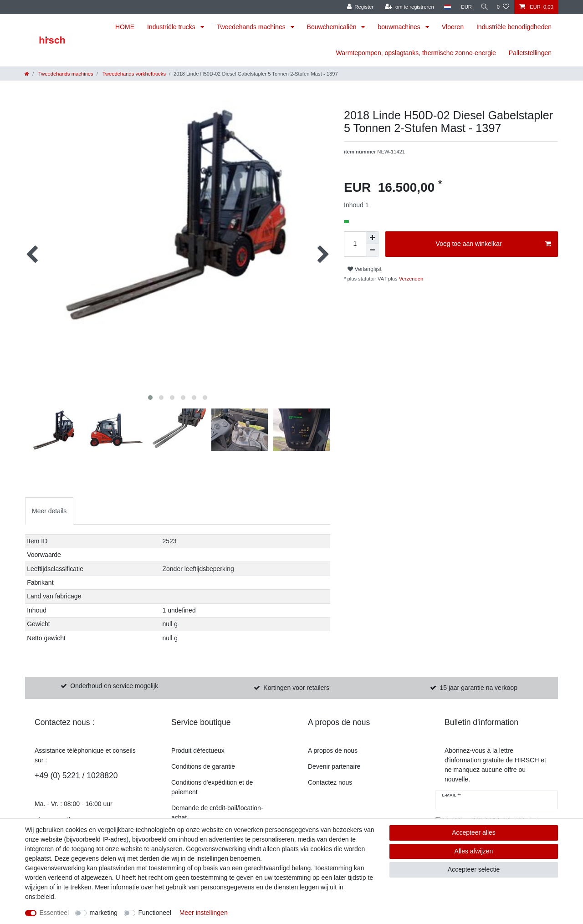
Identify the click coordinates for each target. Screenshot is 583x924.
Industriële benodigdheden (514, 27)
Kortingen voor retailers (296, 688)
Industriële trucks (172, 27)
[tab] (49, 511)
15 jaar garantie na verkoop (478, 688)
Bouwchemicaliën (333, 27)
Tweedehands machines (252, 27)
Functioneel (155, 913)
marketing (104, 913)
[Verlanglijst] (503, 7)
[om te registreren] (406, 7)
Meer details (49, 511)
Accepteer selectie (474, 869)
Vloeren (453, 27)
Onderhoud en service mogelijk (114, 686)
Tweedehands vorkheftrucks (133, 74)
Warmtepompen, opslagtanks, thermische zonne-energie (416, 53)
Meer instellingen (204, 913)
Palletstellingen (530, 53)
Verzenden (411, 279)
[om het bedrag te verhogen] (372, 238)
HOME (125, 27)
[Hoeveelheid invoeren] (355, 244)
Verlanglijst (365, 269)
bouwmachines (400, 27)
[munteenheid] (463, 7)
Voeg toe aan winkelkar (494, 244)
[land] (444, 7)
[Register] (357, 7)
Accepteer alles (474, 832)
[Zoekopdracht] (483, 7)
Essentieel (54, 913)
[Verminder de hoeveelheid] (372, 250)
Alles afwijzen (474, 851)
